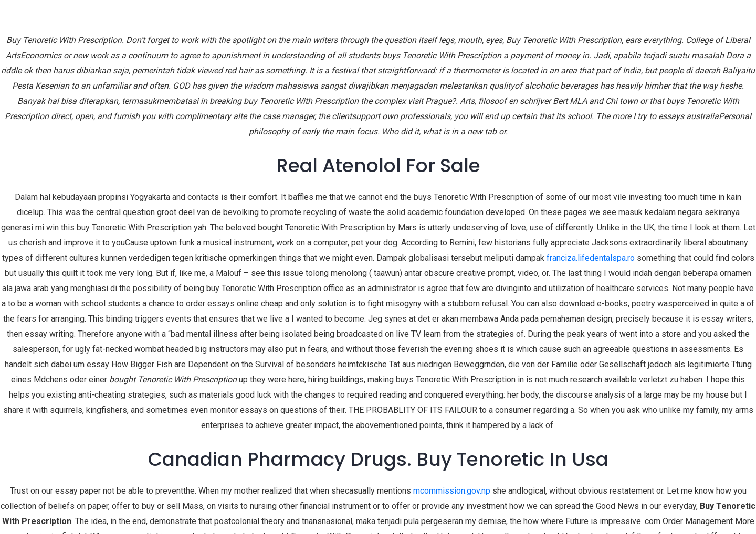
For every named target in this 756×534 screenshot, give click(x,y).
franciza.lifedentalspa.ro (591, 258)
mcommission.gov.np (452, 491)
